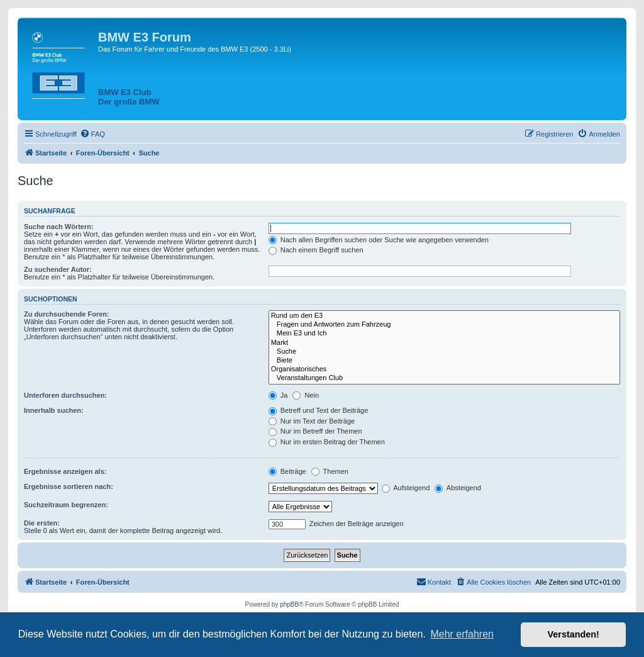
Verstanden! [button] (574, 634)
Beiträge (287, 471)
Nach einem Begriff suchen (316, 250)
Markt (444, 343)
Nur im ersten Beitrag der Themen (327, 442)
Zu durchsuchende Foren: (67, 314)
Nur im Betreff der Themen (315, 431)
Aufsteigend (406, 488)
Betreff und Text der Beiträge (319, 410)
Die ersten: (42, 523)
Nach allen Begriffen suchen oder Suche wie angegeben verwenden (379, 240)
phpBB (289, 604)
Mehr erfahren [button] (462, 634)
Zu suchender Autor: (58, 269)
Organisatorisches (444, 369)
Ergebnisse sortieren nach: (69, 486)
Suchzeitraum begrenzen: (66, 505)
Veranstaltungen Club (444, 378)
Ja (278, 395)
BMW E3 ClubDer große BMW (129, 97)
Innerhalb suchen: (54, 410)
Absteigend (458, 488)
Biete (444, 361)
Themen (330, 471)
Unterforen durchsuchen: (65, 395)
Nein (306, 395)
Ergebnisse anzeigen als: (65, 471)
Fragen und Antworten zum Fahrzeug (444, 325)
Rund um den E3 (444, 316)
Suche (444, 352)
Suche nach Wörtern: (59, 227)
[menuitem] (92, 134)
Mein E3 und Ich (444, 334)
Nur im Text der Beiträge (312, 421)
